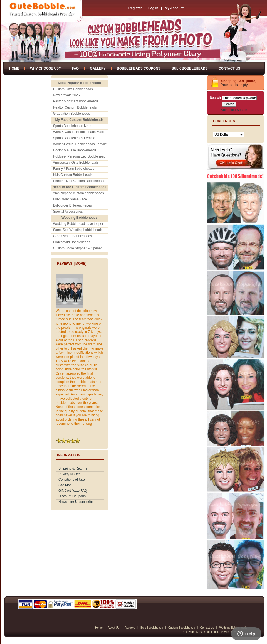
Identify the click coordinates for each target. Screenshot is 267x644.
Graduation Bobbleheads (72, 114)
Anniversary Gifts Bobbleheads (76, 163)
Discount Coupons (72, 496)
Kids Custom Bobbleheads (73, 175)
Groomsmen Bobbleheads (72, 236)
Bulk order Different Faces (72, 205)
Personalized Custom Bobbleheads (79, 181)
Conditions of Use (72, 480)
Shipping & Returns (73, 468)
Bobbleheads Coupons (139, 68)
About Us (113, 628)
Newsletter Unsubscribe (76, 502)
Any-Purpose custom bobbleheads (78, 193)
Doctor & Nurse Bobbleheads (75, 150)
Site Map (65, 485)
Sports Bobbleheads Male (72, 126)
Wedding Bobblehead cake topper (78, 224)
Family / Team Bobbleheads (74, 169)
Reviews (130, 628)
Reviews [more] (72, 264)
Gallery (98, 68)
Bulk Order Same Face (70, 199)
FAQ (75, 68)
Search (215, 98)
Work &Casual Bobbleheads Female (80, 144)
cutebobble (213, 632)
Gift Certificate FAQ (73, 491)
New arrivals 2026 (66, 95)
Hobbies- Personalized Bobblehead (79, 156)
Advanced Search (234, 110)
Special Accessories (68, 212)
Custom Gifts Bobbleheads (73, 89)
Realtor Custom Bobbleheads (75, 107)
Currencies (224, 121)
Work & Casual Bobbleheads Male (79, 132)
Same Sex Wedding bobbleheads (78, 230)
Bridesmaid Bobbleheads (72, 242)
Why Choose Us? (45, 68)
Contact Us (229, 68)
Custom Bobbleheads (182, 628)
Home (14, 68)
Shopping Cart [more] (239, 81)
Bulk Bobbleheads (190, 68)
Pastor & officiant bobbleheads (76, 101)
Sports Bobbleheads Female (74, 138)
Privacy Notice (69, 474)
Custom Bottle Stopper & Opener (77, 248)
